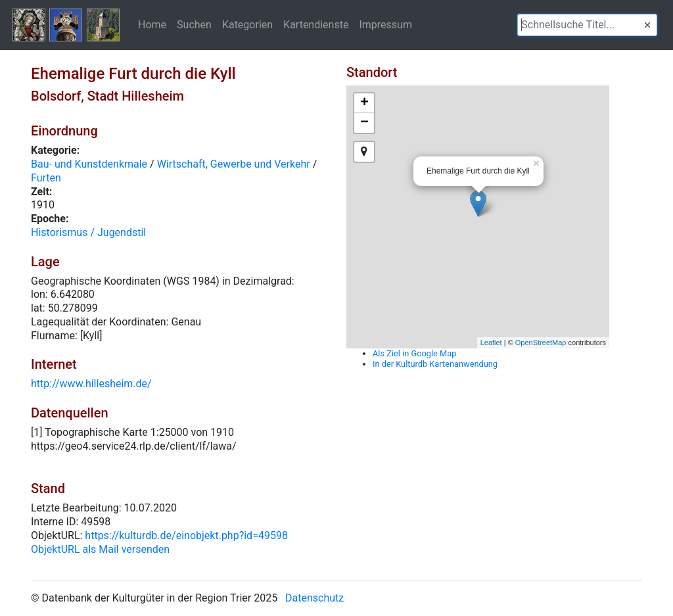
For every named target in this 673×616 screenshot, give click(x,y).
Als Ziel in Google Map (414, 353)
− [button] (364, 123)
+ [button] (364, 103)
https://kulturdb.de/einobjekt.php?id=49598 (186, 535)
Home (152, 24)
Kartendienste (316, 24)
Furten (46, 178)
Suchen (194, 24)
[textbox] (587, 25)
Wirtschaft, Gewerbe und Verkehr (234, 164)
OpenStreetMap (541, 343)
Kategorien (247, 24)
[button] (647, 25)
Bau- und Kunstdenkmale (89, 164)
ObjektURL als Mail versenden (100, 549)
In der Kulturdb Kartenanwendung (435, 364)
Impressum (385, 24)
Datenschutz (314, 598)
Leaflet (491, 343)
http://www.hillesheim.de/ (91, 384)
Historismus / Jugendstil (88, 232)
